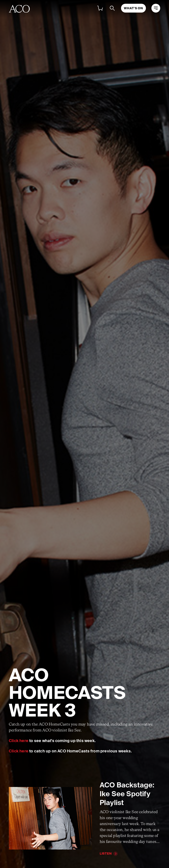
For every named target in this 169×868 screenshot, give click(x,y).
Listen (106, 853)
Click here (19, 741)
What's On (133, 8)
